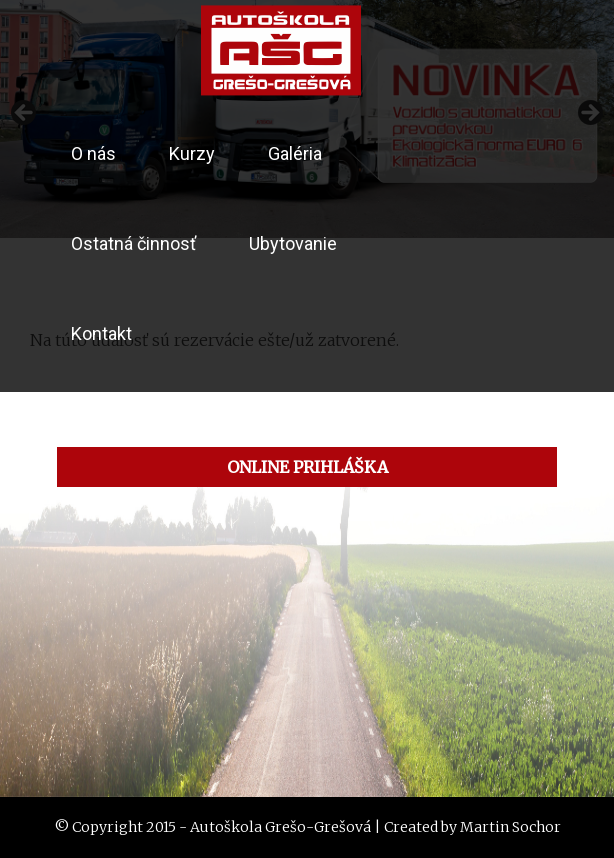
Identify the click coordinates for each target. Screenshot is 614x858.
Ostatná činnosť (133, 243)
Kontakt (101, 333)
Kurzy (192, 153)
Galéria (295, 153)
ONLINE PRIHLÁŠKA (307, 467)
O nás (93, 153)
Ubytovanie (293, 243)
